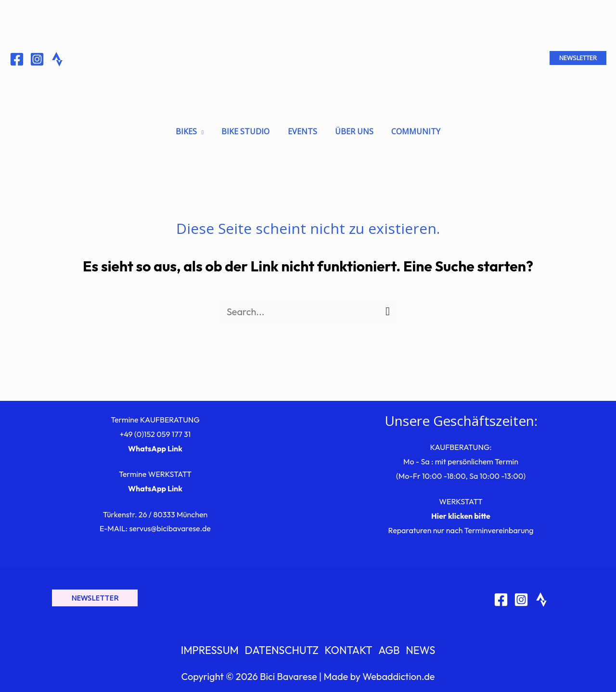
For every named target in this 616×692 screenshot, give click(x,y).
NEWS (419, 647)
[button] (578, 58)
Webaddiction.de (399, 673)
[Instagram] (37, 59)
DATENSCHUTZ (283, 647)
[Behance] (57, 59)
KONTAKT (349, 647)
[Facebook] (17, 59)
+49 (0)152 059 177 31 (155, 431)
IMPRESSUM (212, 647)
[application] (205, 128)
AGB (389, 647)
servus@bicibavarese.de (170, 525)
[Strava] (541, 596)
